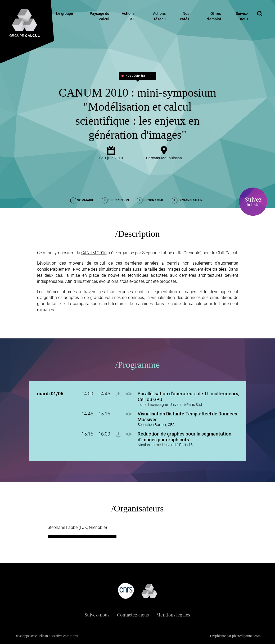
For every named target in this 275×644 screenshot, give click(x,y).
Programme (150, 200)
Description (115, 200)
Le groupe (65, 13)
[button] (132, 394)
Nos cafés (185, 16)
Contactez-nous (133, 615)
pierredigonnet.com (246, 636)
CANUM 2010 (94, 253)
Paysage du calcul (100, 16)
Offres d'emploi (214, 16)
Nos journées (136, 76)
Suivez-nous (242, 16)
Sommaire (82, 200)
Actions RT (128, 16)
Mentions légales (173, 615)
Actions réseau (159, 16)
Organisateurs (188, 200)
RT (152, 76)
